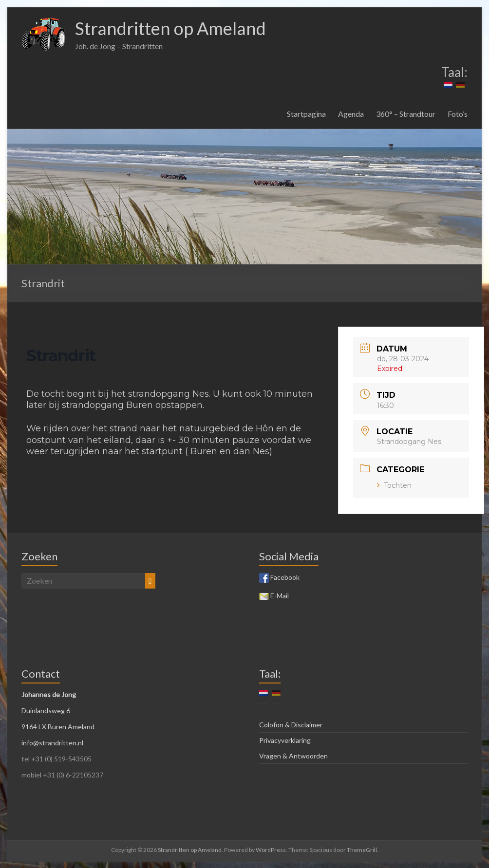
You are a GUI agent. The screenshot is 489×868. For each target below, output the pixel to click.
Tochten (394, 485)
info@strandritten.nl (52, 743)
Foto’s (458, 114)
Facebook (279, 577)
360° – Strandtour (406, 114)
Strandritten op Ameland (170, 28)
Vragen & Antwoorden (293, 756)
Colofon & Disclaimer (291, 725)
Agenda (351, 114)
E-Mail (274, 596)
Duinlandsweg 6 (46, 711)
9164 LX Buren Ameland (58, 727)
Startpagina (306, 114)
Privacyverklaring (285, 740)
